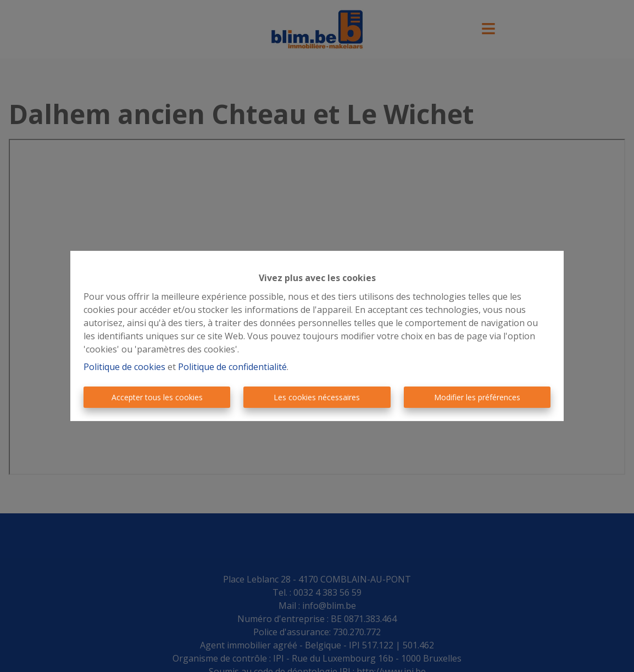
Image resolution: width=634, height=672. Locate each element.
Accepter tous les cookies (157, 397)
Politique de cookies (124, 367)
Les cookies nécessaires (317, 397)
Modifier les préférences (477, 397)
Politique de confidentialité (232, 367)
